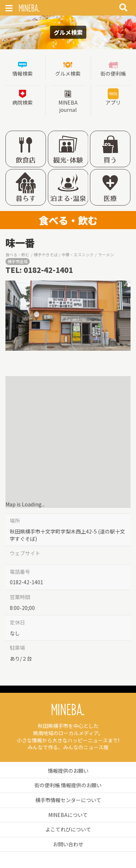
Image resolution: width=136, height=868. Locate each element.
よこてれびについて (68, 829)
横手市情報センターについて (68, 800)
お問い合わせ (68, 844)
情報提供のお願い (68, 771)
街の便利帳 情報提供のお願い (68, 785)
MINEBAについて (68, 815)
